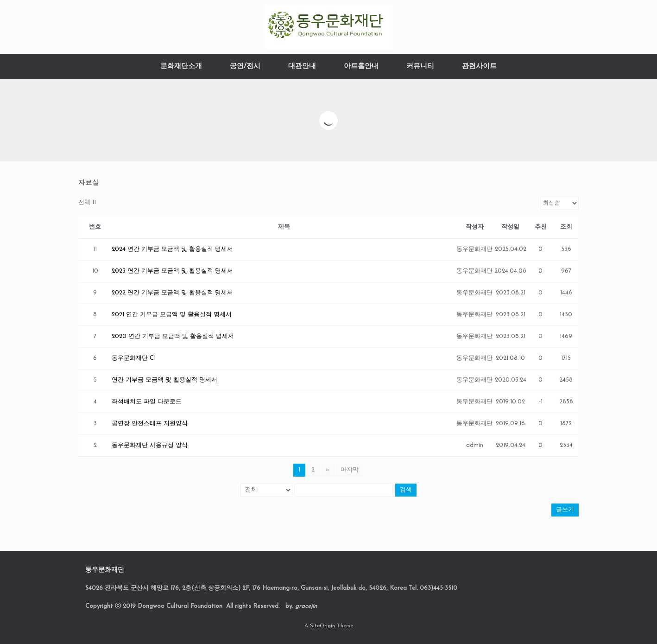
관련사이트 (479, 67)
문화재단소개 (181, 67)
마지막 (350, 470)
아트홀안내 (361, 67)
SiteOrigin (322, 626)
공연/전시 (245, 67)
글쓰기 (565, 510)
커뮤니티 (420, 67)
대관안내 (302, 67)
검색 (406, 490)
